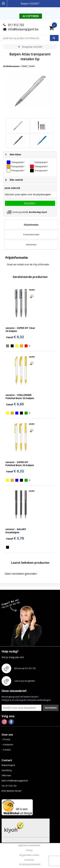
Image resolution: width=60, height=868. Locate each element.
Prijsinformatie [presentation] (31, 224)
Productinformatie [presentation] (31, 234)
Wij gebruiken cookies (29, 855)
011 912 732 (16, 25)
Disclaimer (29, 860)
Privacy (7, 739)
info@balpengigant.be (23, 29)
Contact (7, 750)
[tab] (31, 225)
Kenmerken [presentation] (31, 244)
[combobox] (27, 38)
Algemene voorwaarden (29, 845)
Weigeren (47, 16)
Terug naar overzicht (32, 47)
